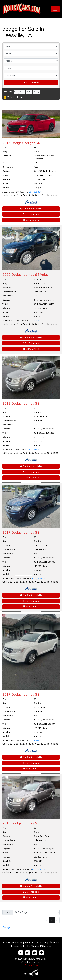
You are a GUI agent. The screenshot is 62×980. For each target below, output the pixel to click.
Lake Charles (32, 946)
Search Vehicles (31, 82)
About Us (54, 942)
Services (42, 942)
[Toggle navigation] (55, 9)
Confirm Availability (31, 209)
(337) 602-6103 (39, 578)
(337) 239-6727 (36, 192)
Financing (30, 942)
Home (6, 942)
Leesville (17, 946)
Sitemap (46, 946)
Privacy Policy (32, 965)
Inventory (17, 942)
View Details (31, 220)
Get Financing (31, 214)
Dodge (6, 927)
